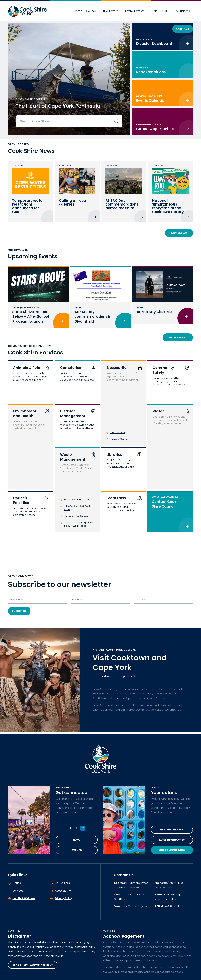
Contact (183, 29)
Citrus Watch (117, 432)
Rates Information (172, 840)
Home (78, 11)
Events (77, 850)
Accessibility (63, 891)
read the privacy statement (33, 965)
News (77, 840)
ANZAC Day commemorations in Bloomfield (93, 317)
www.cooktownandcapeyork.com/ (114, 676)
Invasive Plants (118, 439)
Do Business (182, 11)
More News (179, 233)
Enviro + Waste (135, 11)
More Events (178, 337)
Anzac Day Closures (154, 312)
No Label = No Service (76, 516)
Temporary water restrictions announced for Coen (28, 206)
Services (18, 891)
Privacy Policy (63, 898)
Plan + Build (159, 11)
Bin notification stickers (77, 500)
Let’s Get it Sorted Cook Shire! (77, 508)
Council (91, 11)
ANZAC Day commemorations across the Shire (122, 204)
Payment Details (172, 830)
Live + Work (110, 11)
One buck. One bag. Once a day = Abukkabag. (78, 524)
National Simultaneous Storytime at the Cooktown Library (168, 206)
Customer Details (172, 850)
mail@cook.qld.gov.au (136, 906)
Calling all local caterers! (73, 202)
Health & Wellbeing (25, 898)
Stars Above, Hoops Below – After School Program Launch (31, 317)
